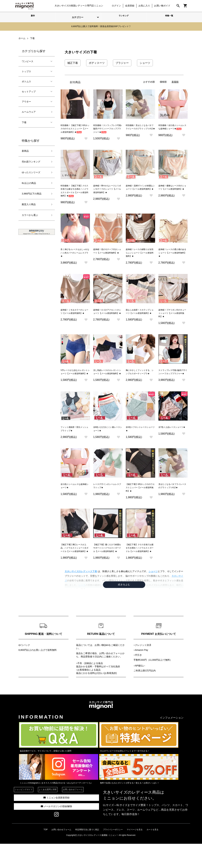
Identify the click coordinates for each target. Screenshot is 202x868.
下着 (24, 122)
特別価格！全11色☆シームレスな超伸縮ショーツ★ (172, 128)
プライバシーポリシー (113, 854)
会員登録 (128, 6)
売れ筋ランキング (31, 161)
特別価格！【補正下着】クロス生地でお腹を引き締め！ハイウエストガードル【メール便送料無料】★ (74, 197)
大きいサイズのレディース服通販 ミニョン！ (98, 859)
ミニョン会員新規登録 (56, 822)
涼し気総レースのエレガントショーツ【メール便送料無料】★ (107, 385)
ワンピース (28, 61)
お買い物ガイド (161, 6)
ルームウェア (29, 111)
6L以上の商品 (29, 182)
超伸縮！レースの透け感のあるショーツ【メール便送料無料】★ (172, 261)
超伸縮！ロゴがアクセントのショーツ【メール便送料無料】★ (107, 323)
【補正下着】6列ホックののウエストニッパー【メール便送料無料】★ (140, 505)
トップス (26, 71)
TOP (46, 854)
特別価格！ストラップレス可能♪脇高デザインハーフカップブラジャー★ (108, 129)
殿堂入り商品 (29, 204)
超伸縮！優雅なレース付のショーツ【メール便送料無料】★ (172, 193)
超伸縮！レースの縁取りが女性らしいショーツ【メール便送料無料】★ (140, 261)
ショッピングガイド (24, 814)
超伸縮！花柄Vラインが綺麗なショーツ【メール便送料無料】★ (140, 193)
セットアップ (29, 91)
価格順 (163, 81)
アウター (26, 101)
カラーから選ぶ (30, 215)
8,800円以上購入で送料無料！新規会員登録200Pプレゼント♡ (101, 26)
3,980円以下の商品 (32, 193)
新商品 (25, 150)
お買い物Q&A (102, 669)
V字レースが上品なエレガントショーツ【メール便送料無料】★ (75, 385)
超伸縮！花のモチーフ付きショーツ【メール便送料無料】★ (107, 261)
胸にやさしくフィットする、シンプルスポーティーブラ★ (140, 385)
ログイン (115, 6)
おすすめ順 (149, 81)
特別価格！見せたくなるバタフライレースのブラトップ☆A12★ (140, 129)
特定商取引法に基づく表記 (87, 854)
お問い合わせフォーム (111, 678)
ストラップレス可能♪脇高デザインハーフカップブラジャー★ (173, 385)
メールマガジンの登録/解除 (56, 831)
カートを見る (152, 854)
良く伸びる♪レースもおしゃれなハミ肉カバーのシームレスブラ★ (75, 261)
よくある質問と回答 (48, 814)
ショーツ (153, 596)
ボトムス (26, 81)
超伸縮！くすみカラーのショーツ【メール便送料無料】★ (74, 323)
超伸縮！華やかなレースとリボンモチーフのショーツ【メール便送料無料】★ (107, 193)
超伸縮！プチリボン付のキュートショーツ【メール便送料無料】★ (172, 323)
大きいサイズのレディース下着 (81, 596)
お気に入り (143, 6)
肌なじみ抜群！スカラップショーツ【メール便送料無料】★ (140, 323)
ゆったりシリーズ (31, 172)
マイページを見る (135, 854)
